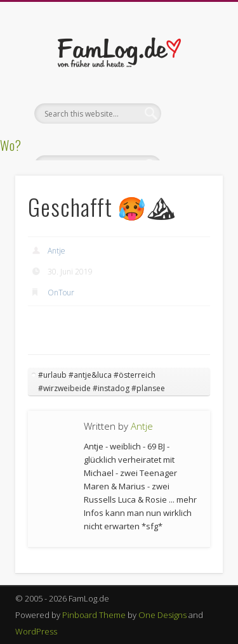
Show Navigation (192, 113)
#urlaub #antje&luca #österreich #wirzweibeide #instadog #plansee (102, 382)
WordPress (36, 631)
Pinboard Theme (94, 615)
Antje (56, 251)
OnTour (61, 293)
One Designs (162, 615)
